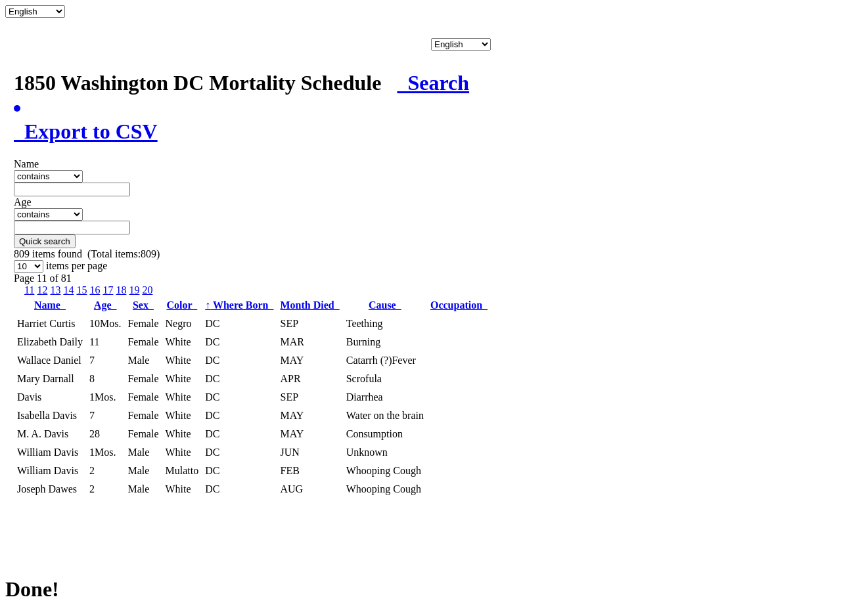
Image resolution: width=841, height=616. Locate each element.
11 (29, 290)
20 (147, 290)
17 (108, 290)
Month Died (309, 305)
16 (95, 290)
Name (50, 305)
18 (121, 290)
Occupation (459, 305)
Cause (385, 305)
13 (55, 290)
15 (81, 290)
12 (42, 290)
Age (105, 305)
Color (182, 305)
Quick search (45, 241)
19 (134, 290)
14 (68, 290)
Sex (143, 305)
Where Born (239, 305)
